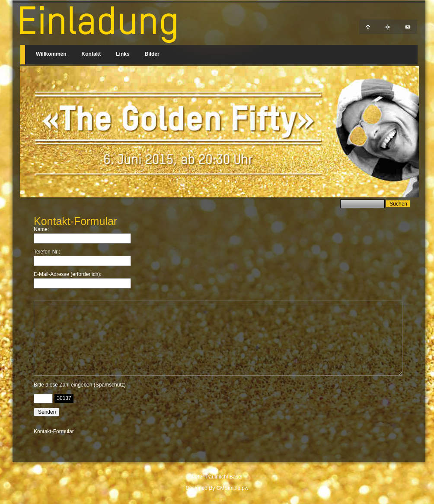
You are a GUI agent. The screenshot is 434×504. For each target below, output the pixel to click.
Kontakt (91, 54)
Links (123, 54)
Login (217, 499)
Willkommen (51, 54)
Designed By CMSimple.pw (217, 488)
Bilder (152, 54)
